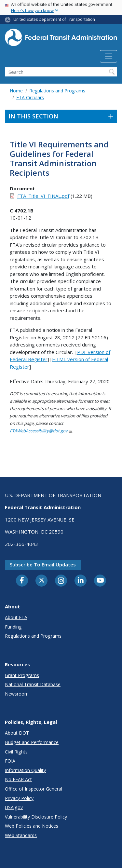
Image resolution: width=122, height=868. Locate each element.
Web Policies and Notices (32, 826)
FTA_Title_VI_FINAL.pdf (43, 196)
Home (16, 91)
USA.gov (14, 807)
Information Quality (25, 770)
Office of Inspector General (34, 789)
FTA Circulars (30, 97)
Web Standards (21, 835)
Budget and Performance (32, 742)
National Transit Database (33, 684)
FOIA (10, 761)
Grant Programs (22, 675)
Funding (13, 627)
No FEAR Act (18, 779)
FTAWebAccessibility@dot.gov (41, 431)
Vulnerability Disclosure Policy (36, 817)
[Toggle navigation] (108, 56)
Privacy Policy (19, 798)
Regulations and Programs (57, 91)
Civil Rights (16, 752)
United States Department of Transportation (54, 19)
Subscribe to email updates (43, 564)
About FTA (16, 617)
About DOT (17, 733)
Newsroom (17, 694)
